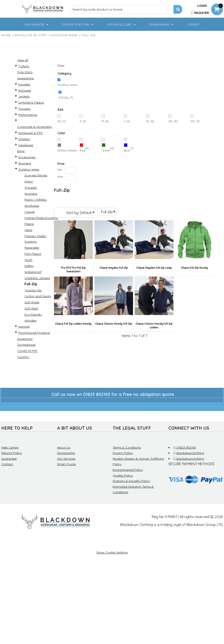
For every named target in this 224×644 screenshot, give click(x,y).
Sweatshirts (26, 78)
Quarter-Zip (33, 290)
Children (24, 139)
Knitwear (25, 91)
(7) (67, 148)
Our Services (66, 459)
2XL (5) (173, 121)
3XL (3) (195, 121)
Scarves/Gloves (36, 175)
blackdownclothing (189, 453)
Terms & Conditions (127, 447)
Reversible (32, 248)
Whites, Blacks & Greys (73, 150)
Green (106, 150)
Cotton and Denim (38, 296)
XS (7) (62, 121)
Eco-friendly (33, 315)
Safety (29, 266)
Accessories (27, 157)
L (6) (127, 121)
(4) (84, 148)
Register (202, 13)
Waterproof (33, 272)
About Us (64, 447)
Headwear (26, 145)
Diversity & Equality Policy (131, 481)
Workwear (32, 206)
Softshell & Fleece (31, 103)
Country (23, 357)
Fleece (29, 224)
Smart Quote (66, 464)
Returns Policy (12, 453)
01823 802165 (185, 447)
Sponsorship (66, 453)
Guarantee (9, 459)
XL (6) (150, 121)
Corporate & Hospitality (35, 127)
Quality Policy (123, 475)
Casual (30, 212)
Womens (25, 163)
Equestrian (25, 339)
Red (82, 150)
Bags (21, 151)
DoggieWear (26, 345)
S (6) (83, 121)
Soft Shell (31, 308)
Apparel (24, 327)
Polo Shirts (25, 72)
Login (202, 6)
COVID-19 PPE (27, 351)
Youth (28, 260)
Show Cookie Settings (112, 552)
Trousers (24, 109)
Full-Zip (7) (66, 97)
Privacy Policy (123, 453)
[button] (37, 24)
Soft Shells (32, 302)
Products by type (31, 35)
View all (23, 60)
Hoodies (24, 84)
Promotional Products (34, 333)
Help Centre (10, 447)
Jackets (24, 96)
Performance (28, 115)
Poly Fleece (33, 254)
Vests (28, 230)
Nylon (29, 181)
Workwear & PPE (30, 133)
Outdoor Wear (64, 35)
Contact (7, 464)
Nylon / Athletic (36, 200)
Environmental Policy (128, 470)
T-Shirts (24, 66)
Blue (127, 150)
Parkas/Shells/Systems (41, 218)
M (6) (105, 121)
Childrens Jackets (37, 278)
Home (6, 35)
